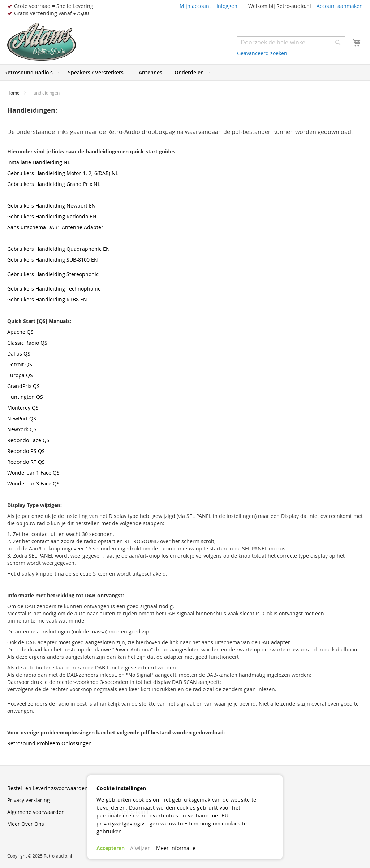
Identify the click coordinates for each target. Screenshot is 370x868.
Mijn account (195, 6)
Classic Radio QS (27, 343)
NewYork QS (22, 429)
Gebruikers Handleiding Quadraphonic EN (59, 249)
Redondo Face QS (28, 440)
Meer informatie (176, 848)
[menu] (185, 73)
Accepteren (111, 848)
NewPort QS (22, 418)
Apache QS (20, 332)
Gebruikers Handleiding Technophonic (54, 289)
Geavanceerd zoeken (262, 53)
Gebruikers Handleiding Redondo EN (52, 216)
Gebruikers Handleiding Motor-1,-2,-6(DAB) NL (63, 173)
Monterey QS (23, 408)
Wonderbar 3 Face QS (33, 483)
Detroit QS (20, 364)
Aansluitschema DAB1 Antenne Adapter (55, 227)
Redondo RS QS (26, 451)
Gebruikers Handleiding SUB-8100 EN (53, 260)
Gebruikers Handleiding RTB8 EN (47, 299)
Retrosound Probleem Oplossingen (50, 743)
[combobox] (291, 42)
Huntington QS (25, 397)
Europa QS (20, 375)
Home (14, 93)
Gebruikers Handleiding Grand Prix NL (54, 184)
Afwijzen (140, 848)
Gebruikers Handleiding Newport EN (51, 206)
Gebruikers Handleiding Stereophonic (53, 274)
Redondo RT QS (26, 462)
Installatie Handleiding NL (39, 162)
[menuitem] (30, 73)
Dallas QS (19, 354)
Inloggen (227, 6)
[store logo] (42, 42)
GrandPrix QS (23, 386)
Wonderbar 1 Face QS (33, 473)
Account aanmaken (340, 6)
